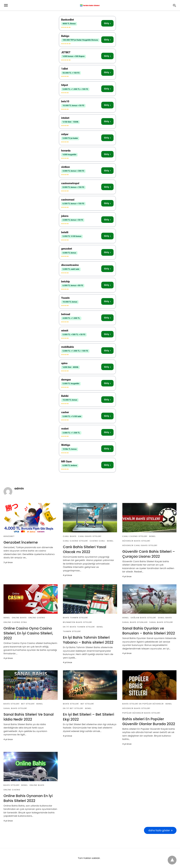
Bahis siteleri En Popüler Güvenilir (143, 704)
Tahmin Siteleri (72, 631)
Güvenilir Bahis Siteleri (136, 541)
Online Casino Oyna (15, 622)
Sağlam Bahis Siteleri (143, 618)
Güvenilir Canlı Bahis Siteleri (140, 545)
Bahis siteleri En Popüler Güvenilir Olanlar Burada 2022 (149, 721)
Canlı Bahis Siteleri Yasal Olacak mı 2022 (85, 549)
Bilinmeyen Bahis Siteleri (78, 622)
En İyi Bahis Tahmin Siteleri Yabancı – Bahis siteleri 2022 (88, 640)
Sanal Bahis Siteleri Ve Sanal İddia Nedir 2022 (29, 717)
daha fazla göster (159, 830)
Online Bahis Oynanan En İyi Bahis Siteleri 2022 (28, 798)
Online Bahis (19, 618)
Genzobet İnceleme (21, 542)
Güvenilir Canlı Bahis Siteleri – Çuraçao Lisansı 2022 (149, 554)
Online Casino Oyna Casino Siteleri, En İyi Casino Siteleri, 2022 (28, 633)
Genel (110, 541)
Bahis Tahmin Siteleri (75, 618)
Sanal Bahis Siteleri (161, 622)
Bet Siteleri (28, 704)
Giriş (107, 23)
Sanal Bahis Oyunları (135, 622)
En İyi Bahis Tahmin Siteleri (79, 627)
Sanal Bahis (165, 618)
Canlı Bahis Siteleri (90, 536)
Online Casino (37, 618)
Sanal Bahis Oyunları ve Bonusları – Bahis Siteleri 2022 (149, 631)
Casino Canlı (97, 541)
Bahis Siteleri (12, 704)
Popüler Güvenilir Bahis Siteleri (141, 713)
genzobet (9, 536)
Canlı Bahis (70, 536)
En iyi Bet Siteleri (73, 708)
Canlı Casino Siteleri (75, 541)
